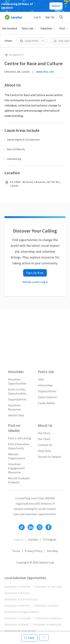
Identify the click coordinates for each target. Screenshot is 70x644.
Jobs (41, 379)
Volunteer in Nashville (47, 625)
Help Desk (44, 451)
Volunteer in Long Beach (20, 631)
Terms (16, 551)
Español (33, 540)
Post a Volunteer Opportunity (19, 446)
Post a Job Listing (20, 438)
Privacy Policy (34, 551)
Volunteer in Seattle (17, 587)
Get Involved (10, 29)
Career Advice (46, 403)
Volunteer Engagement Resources (16, 468)
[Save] (29, 638)
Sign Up (50, 17)
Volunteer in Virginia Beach (22, 612)
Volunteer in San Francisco (21, 599)
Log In (37, 17)
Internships (45, 385)
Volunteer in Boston (17, 593)
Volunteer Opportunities (17, 382)
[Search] (61, 17)
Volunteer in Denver (17, 606)
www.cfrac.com (45, 72)
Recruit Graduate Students (19, 480)
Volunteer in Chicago (18, 618)
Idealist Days (16, 415)
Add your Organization (17, 456)
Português (50, 540)
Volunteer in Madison (49, 618)
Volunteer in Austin (46, 606)
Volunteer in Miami (17, 625)
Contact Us (45, 445)
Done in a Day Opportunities (17, 392)
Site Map (52, 551)
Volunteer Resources (15, 407)
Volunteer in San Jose (48, 587)
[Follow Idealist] (22, 527)
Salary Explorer (48, 397)
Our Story (44, 433)
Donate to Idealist (50, 457)
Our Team (44, 439)
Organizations (17, 399)
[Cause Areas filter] (32, 41)
